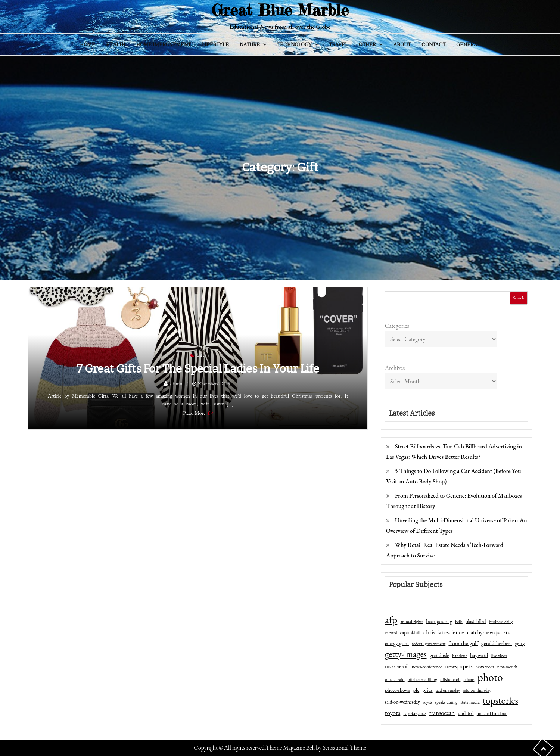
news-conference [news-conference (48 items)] (427, 667)
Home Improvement (164, 44)
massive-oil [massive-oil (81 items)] (397, 666)
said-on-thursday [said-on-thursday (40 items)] (477, 690)
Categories (397, 326)
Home (88, 44)
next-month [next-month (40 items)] (507, 667)
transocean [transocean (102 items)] (442, 713)
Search (519, 298)
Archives (395, 368)
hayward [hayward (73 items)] (479, 655)
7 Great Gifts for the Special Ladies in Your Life (198, 369)
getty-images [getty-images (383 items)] (406, 654)
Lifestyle (215, 44)
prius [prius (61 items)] (427, 690)
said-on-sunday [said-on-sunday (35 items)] (448, 690)
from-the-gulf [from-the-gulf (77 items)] (463, 643)
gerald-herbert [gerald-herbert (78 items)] (497, 643)
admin (176, 383)
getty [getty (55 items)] (520, 643)
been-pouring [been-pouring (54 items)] (439, 621)
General (468, 44)
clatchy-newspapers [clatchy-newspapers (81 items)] (488, 632)
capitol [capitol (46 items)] (391, 633)
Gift (200, 355)
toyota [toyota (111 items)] (393, 713)
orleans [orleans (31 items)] (469, 679)
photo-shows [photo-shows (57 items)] (397, 690)
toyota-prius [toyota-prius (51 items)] (415, 713)
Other (367, 44)
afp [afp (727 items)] (391, 620)
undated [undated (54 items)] (466, 713)
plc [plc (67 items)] (416, 690)
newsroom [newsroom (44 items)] (485, 667)
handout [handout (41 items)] (459, 656)
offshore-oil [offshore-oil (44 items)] (450, 679)
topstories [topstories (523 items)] (500, 701)
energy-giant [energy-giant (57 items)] (397, 643)
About (402, 44)
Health (116, 44)
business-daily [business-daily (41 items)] (501, 622)
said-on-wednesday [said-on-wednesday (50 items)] (402, 702)
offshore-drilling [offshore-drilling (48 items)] (422, 679)
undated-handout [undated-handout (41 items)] (492, 713)
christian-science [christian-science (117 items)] (444, 632)
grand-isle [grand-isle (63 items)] (439, 655)
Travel (338, 44)
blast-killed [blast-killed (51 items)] (476, 621)
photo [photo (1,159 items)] (490, 677)
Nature (250, 44)
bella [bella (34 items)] (459, 622)
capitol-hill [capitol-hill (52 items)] (410, 633)
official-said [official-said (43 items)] (395, 679)
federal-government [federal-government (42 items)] (429, 644)
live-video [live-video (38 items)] (499, 655)
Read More (194, 413)
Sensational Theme (344, 748)
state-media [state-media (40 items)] (470, 702)
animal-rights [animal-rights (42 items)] (412, 622)
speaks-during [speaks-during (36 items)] (446, 702)
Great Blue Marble (280, 10)
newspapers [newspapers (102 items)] (459, 666)
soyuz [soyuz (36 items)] (427, 702)
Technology (294, 44)
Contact (433, 44)
